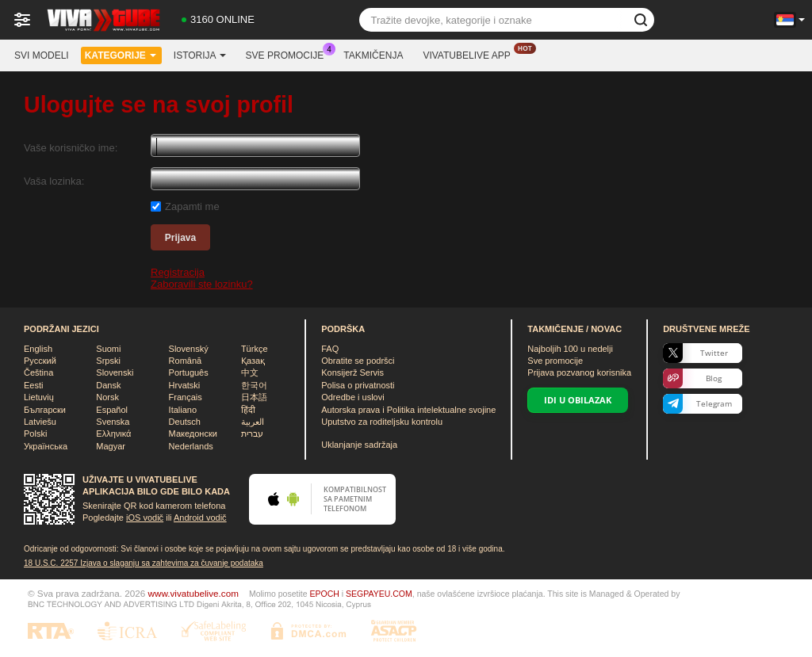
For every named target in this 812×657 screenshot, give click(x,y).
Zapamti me (192, 206)
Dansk (108, 385)
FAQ (330, 349)
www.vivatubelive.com (193, 593)
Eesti (33, 385)
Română (186, 361)
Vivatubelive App (470, 54)
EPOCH (324, 594)
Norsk (107, 397)
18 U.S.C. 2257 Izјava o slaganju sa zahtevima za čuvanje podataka (144, 563)
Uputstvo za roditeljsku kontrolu (382, 422)
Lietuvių (39, 397)
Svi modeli (42, 55)
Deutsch (185, 422)
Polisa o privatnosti (358, 385)
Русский (40, 361)
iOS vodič (145, 518)
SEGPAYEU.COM (379, 594)
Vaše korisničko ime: (71, 148)
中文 (250, 372)
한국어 (254, 385)
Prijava (180, 238)
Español (112, 410)
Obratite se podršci (358, 361)
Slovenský (189, 349)
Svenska (113, 422)
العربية (253, 422)
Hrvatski (185, 385)
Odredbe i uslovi (353, 397)
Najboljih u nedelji (570, 349)
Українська (46, 446)
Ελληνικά (113, 434)
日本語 (254, 397)
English (38, 349)
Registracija (178, 272)
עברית (252, 434)
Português (189, 372)
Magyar (111, 446)
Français (186, 397)
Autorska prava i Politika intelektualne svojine (408, 410)
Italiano (183, 410)
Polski (35, 434)
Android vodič (200, 518)
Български (45, 410)
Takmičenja (373, 55)
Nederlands (191, 446)
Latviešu (40, 422)
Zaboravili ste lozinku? (202, 284)
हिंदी (248, 410)
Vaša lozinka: (54, 181)
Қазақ (253, 361)
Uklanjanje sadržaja (359, 445)
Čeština (38, 372)
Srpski (108, 361)
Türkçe (255, 349)
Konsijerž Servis (352, 372)
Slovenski (115, 372)
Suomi (108, 349)
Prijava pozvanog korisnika (579, 372)
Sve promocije (289, 54)
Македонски (193, 434)
